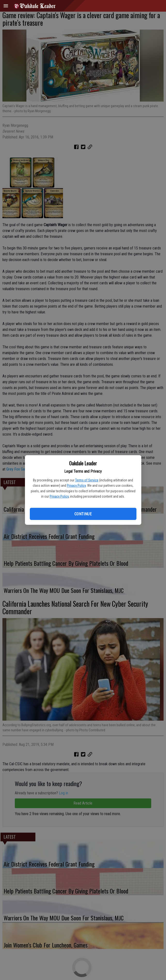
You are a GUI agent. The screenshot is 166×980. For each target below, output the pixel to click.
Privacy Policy (76, 486)
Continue (83, 514)
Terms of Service (87, 480)
